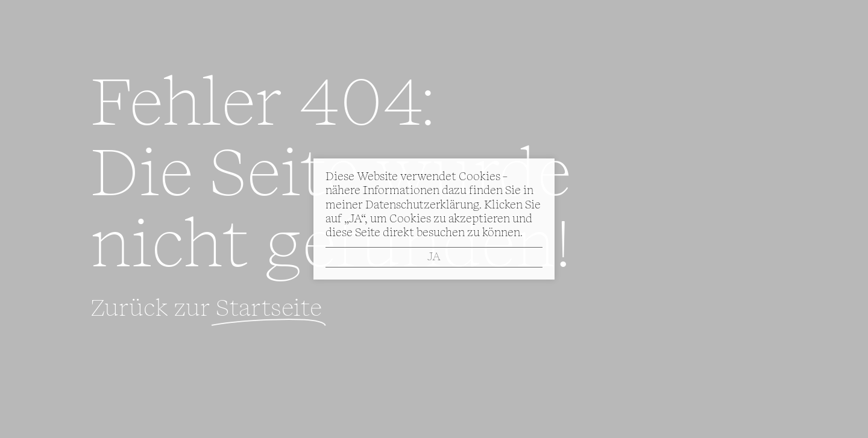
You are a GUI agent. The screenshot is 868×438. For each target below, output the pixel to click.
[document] (434, 219)
